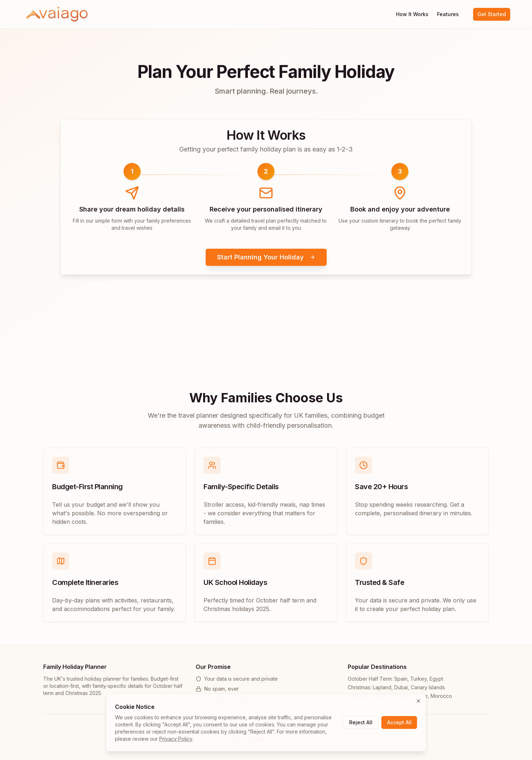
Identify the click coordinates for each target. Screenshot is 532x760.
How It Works (412, 14)
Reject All (361, 722)
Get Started (492, 14)
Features (448, 14)
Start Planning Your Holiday (266, 257)
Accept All (399, 722)
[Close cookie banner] (418, 701)
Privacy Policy (176, 739)
